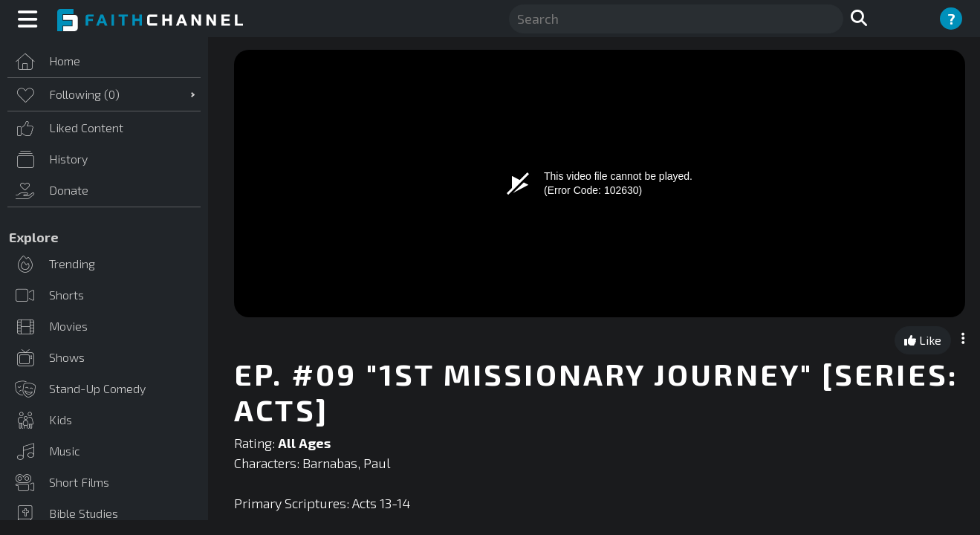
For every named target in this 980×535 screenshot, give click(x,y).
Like (923, 340)
